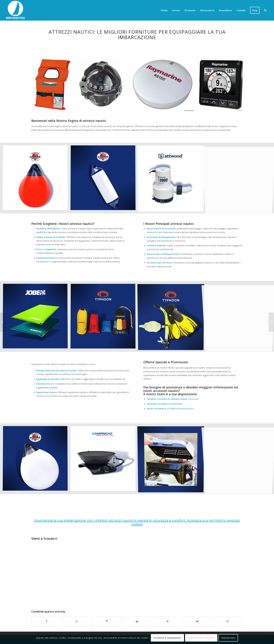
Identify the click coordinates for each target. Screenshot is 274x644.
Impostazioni (228, 638)
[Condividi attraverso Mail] (197, 621)
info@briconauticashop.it (181, 409)
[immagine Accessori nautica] (104, 179)
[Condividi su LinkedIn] (137, 621)
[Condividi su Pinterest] (107, 621)
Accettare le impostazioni (167, 638)
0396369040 (176, 404)
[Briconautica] (16, 10)
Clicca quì (193, 399)
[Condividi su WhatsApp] (77, 621)
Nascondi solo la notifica (201, 638)
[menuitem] (164, 10)
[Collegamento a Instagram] (228, 621)
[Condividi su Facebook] (47, 621)
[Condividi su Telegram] (167, 621)
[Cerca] (265, 10)
